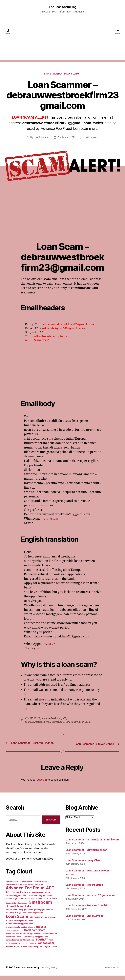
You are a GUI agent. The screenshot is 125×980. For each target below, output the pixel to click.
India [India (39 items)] (28, 911)
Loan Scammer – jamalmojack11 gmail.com (92, 844)
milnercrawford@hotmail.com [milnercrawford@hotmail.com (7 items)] (19, 925)
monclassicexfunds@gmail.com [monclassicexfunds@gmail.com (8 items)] (20, 932)
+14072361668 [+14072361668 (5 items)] (12, 886)
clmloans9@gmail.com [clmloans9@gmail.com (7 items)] (16, 900)
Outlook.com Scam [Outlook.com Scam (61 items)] (33, 935)
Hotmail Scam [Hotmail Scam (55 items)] (15, 911)
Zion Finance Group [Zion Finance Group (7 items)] (30, 951)
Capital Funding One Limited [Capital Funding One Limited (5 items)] (38, 897)
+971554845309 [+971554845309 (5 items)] (40, 886)
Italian (58, 75)
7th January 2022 (67, 138)
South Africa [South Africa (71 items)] (44, 944)
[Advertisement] (62, 40)
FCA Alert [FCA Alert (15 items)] (52, 903)
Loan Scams (74, 75)
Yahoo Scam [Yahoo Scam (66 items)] (46, 947)
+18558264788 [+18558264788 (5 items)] (26, 886)
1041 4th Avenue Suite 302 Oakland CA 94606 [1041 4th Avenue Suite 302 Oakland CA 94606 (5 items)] (24, 889)
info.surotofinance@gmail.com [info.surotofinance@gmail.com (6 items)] (19, 914)
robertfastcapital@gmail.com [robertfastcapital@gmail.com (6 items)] (36, 941)
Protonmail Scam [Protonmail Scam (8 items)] (50, 938)
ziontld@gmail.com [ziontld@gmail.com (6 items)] (48, 951)
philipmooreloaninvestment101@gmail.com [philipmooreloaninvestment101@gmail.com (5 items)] (23, 938)
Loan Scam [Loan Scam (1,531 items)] (17, 921)
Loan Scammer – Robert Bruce (84, 889)
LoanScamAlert (41, 138)
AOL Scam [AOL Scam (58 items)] (12, 897)
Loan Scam (86, 723)
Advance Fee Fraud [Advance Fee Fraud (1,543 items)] (25, 892)
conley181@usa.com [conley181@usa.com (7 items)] (15, 903)
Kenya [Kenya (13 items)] (18, 917)
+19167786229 (51, 520)
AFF (66, 719)
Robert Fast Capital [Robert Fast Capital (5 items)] (14, 941)
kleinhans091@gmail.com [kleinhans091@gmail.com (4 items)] (33, 917)
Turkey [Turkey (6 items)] (24, 948)
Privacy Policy (53, 972)
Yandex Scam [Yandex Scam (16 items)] (13, 951)
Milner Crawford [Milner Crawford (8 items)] (49, 922)
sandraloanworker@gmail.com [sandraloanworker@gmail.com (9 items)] (20, 944)
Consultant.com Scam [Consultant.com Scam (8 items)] (35, 903)
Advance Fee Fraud (53, 719)
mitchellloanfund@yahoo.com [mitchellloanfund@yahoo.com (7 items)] (19, 928)
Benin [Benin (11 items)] (23, 897)
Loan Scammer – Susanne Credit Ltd (88, 910)
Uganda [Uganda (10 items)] (33, 948)
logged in (41, 784)
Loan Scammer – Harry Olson (83, 865)
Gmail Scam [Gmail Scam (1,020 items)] (40, 907)
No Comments (92, 138)
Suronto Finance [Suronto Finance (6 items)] (13, 948)
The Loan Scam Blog (62, 7)
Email (47, 75)
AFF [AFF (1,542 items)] (50, 892)
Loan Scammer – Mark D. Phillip (85, 920)
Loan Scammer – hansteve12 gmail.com (90, 900)
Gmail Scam (73, 723)
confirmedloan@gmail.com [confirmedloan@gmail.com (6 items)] (40, 900)
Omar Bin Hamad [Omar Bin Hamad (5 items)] (12, 935)
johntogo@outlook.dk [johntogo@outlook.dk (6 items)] (44, 914)
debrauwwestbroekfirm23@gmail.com (45, 723)
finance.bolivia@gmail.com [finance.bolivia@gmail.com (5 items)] (16, 907)
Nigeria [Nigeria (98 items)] (41, 931)
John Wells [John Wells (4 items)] (10, 917)
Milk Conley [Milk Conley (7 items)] (35, 922)
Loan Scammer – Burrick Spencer (86, 854)
